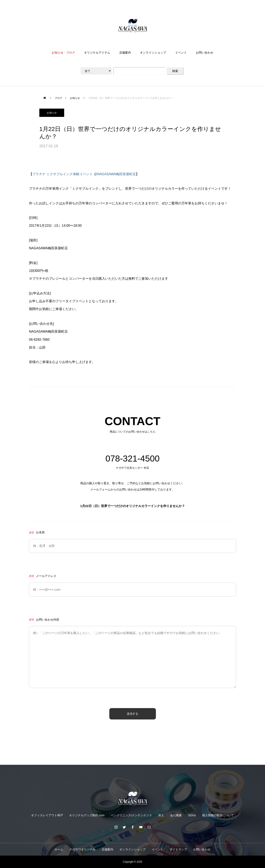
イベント (181, 53)
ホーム (59, 849)
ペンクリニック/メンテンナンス (131, 815)
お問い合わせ (205, 53)
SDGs (192, 815)
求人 (161, 815)
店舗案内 (125, 53)
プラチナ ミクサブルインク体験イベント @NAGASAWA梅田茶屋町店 (84, 174)
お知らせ (52, 113)
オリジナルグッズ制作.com (87, 815)
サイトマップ (178, 849)
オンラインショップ (153, 53)
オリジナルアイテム (97, 53)
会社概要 (176, 815)
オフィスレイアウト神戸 (47, 815)
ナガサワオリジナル (82, 849)
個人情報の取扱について (218, 815)
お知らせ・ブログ (63, 53)
